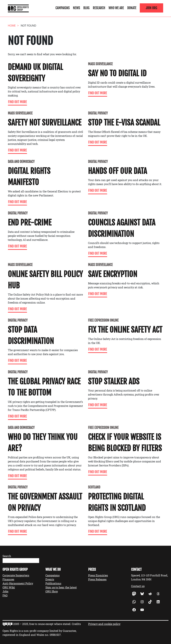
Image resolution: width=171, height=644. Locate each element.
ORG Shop (52, 591)
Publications (53, 583)
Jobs (5, 591)
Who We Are (116, 8)
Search (7, 556)
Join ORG (151, 8)
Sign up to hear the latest (61, 587)
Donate (132, 8)
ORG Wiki (9, 587)
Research (99, 8)
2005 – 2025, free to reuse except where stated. (42, 624)
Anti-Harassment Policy (18, 583)
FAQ (5, 595)
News (76, 8)
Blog (86, 8)
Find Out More (17, 102)
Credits (76, 624)
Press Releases (97, 579)
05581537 (55, 635)
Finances (8, 579)
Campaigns (63, 8)
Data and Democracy (21, 162)
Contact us (138, 586)
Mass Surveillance (100, 64)
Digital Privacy (98, 113)
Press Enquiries (98, 575)
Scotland (94, 487)
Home (12, 26)
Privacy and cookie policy (104, 624)
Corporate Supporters (16, 575)
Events (50, 579)
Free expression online (103, 320)
